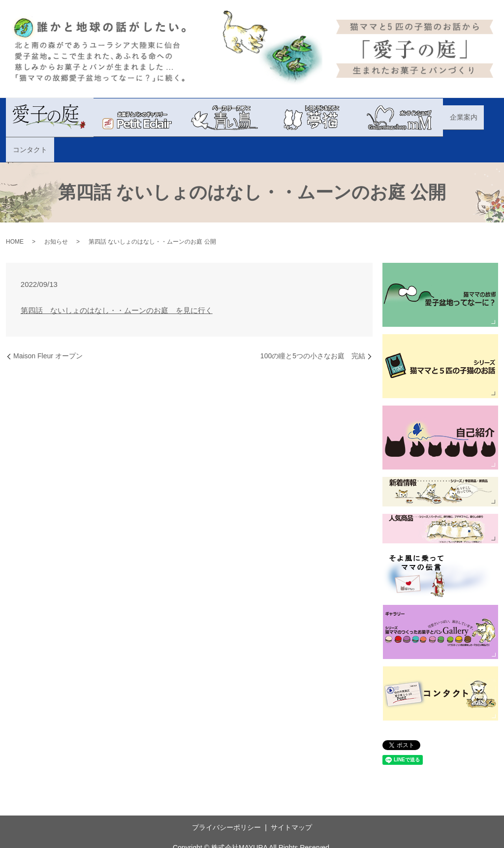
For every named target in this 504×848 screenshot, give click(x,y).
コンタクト (473, 117)
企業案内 (434, 117)
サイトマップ (291, 802)
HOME (15, 217)
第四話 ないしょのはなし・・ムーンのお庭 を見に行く (117, 285)
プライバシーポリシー (226, 802)
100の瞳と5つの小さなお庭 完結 (313, 331)
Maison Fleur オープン (48, 331)
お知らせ (56, 217)
